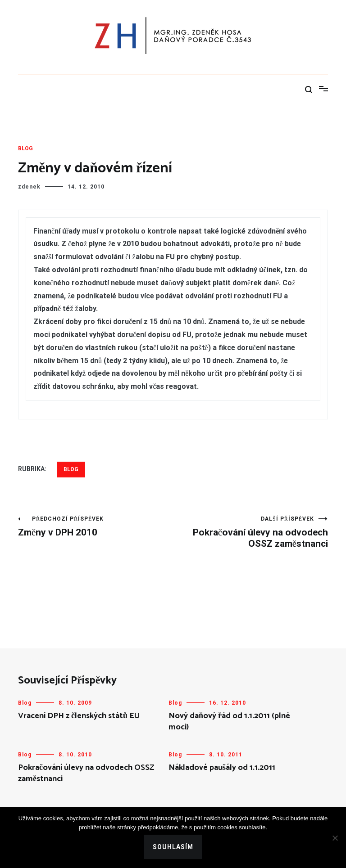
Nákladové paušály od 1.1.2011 (222, 768)
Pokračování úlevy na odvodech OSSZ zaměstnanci (250, 532)
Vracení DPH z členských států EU (79, 716)
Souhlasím (173, 847)
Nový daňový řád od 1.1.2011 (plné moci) (229, 722)
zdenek (29, 187)
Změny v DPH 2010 (96, 527)
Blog (25, 148)
